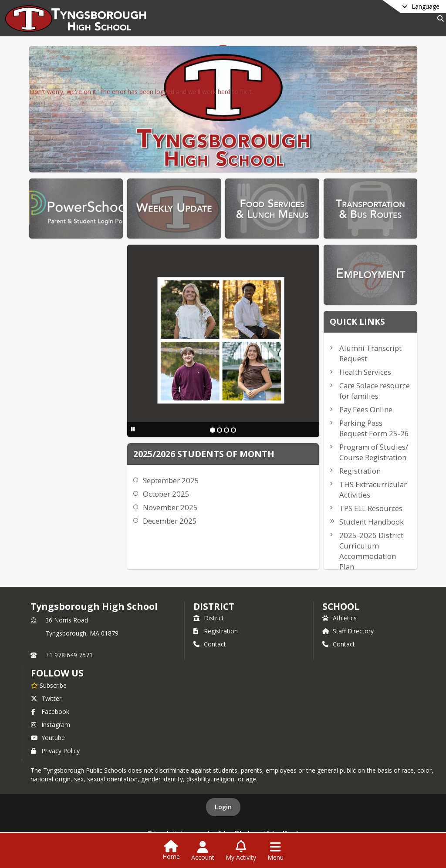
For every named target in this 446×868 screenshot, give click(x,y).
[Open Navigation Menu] (275, 851)
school (341, 606)
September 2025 (171, 480)
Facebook (50, 712)
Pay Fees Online (366, 409)
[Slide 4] (233, 430)
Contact (210, 644)
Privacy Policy (55, 751)
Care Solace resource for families (375, 391)
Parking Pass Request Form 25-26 (374, 428)
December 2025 (170, 521)
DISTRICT (214, 606)
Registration (360, 471)
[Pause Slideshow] (133, 429)
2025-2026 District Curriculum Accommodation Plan (371, 551)
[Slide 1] (213, 430)
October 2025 (166, 494)
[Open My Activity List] (241, 851)
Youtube (48, 738)
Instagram (51, 725)
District (209, 618)
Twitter (46, 698)
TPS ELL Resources (371, 508)
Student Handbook (372, 522)
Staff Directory (348, 631)
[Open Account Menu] (203, 851)
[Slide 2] (220, 430)
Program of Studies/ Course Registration (374, 452)
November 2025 (170, 507)
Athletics (340, 618)
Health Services (365, 372)
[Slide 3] (226, 430)
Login (223, 807)
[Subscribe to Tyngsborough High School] (49, 685)
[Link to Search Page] (439, 19)
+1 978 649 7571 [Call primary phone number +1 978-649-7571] (69, 655)
